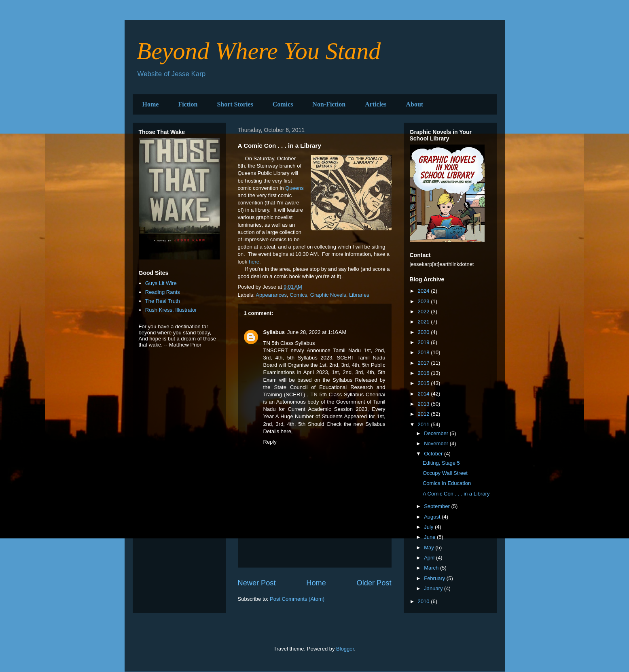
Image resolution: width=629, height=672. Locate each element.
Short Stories (235, 104)
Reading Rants (163, 292)
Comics (283, 104)
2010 (425, 601)
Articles (376, 104)
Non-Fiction (329, 104)
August (433, 517)
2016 (425, 373)
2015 (425, 383)
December (437, 433)
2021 (425, 322)
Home (151, 104)
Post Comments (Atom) (297, 599)
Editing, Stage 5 (441, 463)
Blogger (345, 649)
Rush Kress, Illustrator (171, 310)
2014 (425, 394)
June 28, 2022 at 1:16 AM (317, 332)
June (430, 537)
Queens (294, 188)
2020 (425, 332)
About (414, 104)
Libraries (359, 295)
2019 (425, 342)
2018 (425, 352)
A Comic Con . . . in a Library (456, 494)
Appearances (271, 295)
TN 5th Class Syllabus (337, 394)
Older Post (374, 583)
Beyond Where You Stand (259, 51)
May (430, 548)
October (434, 454)
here (254, 262)
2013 (425, 404)
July (429, 527)
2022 (425, 312)
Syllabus (274, 332)
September (437, 506)
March (432, 568)
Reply (270, 442)
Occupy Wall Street (445, 473)
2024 (425, 291)
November (437, 443)
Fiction (188, 104)
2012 (425, 414)
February (435, 578)
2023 (425, 301)
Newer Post (257, 583)
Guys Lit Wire (161, 283)
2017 (425, 363)
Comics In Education (447, 483)
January (434, 588)
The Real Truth (163, 301)
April (430, 558)
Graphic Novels (328, 295)
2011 (425, 424)
